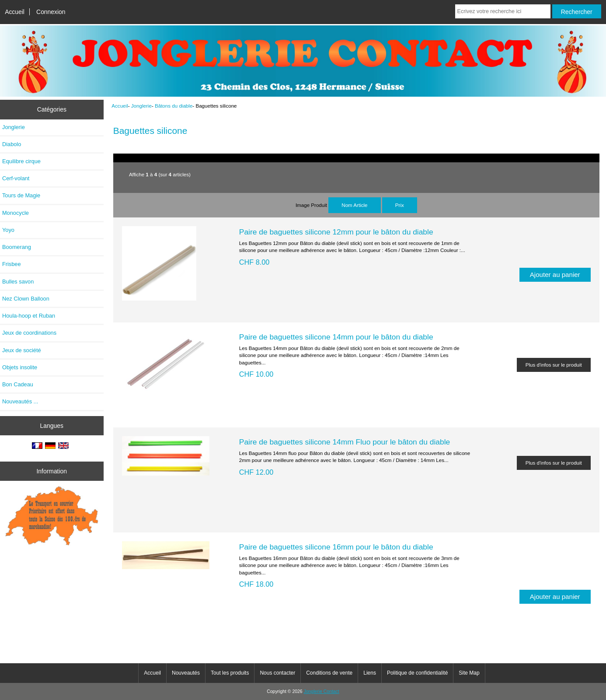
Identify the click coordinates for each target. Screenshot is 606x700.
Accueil (15, 12)
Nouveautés (186, 673)
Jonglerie (141, 106)
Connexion (51, 12)
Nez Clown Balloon (26, 299)
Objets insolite (20, 367)
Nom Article (354, 205)
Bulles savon (18, 282)
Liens (370, 673)
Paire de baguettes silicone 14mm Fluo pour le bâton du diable (345, 442)
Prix (400, 205)
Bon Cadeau (18, 384)
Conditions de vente (329, 673)
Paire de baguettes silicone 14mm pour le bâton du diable (336, 337)
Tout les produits (230, 673)
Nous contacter (277, 673)
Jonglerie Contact (322, 691)
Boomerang (17, 247)
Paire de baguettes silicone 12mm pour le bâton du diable (336, 232)
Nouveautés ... (20, 401)
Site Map (469, 673)
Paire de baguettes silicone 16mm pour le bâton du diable (336, 547)
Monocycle (16, 213)
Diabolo (12, 144)
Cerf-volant (16, 178)
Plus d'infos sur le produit (554, 365)
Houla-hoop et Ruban (29, 316)
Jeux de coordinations (29, 333)
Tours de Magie (21, 195)
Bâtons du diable (174, 106)
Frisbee (12, 264)
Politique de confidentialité (417, 673)
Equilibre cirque (21, 161)
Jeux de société (22, 350)
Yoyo (8, 230)
